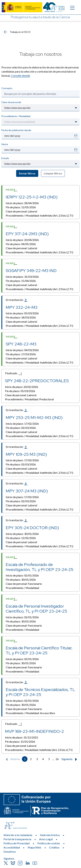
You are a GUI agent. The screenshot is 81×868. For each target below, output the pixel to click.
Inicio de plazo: (22, 203)
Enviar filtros (27, 173)
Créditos (54, 847)
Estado (5, 158)
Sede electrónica (50, 835)
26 (57, 759)
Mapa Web (34, 847)
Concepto (7, 88)
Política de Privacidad (17, 843)
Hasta (5, 144)
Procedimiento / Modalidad (16, 116)
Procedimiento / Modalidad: (39, 215)
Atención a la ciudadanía (18, 835)
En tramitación (17, 300)
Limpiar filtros (53, 173)
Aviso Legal (46, 839)
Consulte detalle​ (20, 76)
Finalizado (14, 374)
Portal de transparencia (17, 839)
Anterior (12, 759)
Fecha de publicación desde (16, 130)
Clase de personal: (11, 102)
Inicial (12, 190)
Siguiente (70, 759)
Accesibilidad (12, 847)
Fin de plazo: (21, 207)
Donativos (10, 852)
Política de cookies (49, 843)
